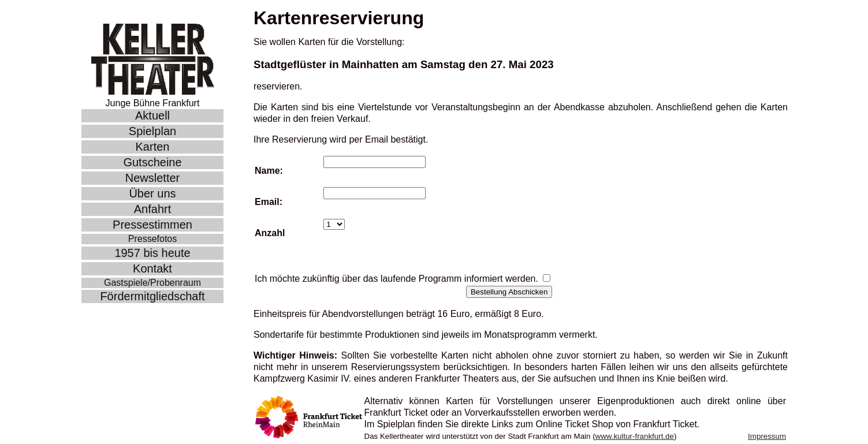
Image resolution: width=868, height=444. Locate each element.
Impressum (767, 436)
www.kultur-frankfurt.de (635, 436)
